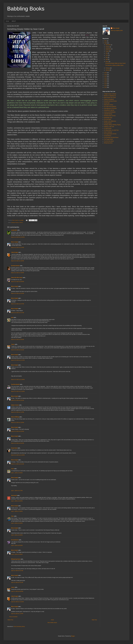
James (13, 344)
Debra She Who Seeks (17, 278)
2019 (106, 73)
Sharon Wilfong (15, 417)
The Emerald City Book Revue (111, 137)
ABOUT (14, 21)
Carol (13, 469)
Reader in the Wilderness (110, 121)
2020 (106, 43)
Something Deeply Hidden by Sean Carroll (115, 63)
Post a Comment (13, 617)
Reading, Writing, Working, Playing (112, 125)
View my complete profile (117, 30)
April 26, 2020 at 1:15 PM (17, 614)
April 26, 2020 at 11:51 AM (17, 602)
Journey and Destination (110, 112)
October (108, 47)
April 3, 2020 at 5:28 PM (17, 523)
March (107, 62)
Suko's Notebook (108, 132)
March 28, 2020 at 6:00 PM (18, 282)
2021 (106, 41)
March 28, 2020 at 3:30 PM (18, 261)
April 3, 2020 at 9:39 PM (17, 535)
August (107, 51)
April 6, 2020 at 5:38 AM (17, 554)
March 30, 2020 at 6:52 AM (17, 400)
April (107, 59)
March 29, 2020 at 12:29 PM (18, 380)
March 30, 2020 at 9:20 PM (18, 431)
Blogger (73, 636)
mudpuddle (14, 230)
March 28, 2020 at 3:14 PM (18, 248)
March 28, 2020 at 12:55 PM (18, 237)
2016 (106, 79)
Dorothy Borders (15, 266)
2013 (106, 85)
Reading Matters (108, 123)
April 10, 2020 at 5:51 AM (17, 582)
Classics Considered (109, 99)
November (108, 45)
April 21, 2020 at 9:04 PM (17, 591)
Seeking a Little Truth (109, 127)
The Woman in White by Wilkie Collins (114, 65)
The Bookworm (108, 136)
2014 (106, 83)
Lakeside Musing (108, 114)
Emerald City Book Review (110, 101)
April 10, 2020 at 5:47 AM (17, 571)
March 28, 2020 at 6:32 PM (18, 293)
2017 (106, 77)
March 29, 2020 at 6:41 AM (17, 350)
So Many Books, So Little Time (111, 130)
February (108, 68)
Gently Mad (107, 103)
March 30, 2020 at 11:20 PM (18, 455)
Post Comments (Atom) (19, 627)
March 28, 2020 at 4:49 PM (18, 273)
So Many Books (108, 128)
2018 (106, 75)
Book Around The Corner (110, 97)
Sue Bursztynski (15, 384)
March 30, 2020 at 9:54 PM (18, 443)
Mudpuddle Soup (108, 118)
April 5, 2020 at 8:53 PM (17, 545)
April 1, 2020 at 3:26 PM (17, 501)
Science (21, 222)
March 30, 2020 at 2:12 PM (18, 412)
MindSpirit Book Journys (110, 116)
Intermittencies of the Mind (110, 108)
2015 (106, 81)
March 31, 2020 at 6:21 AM (17, 464)
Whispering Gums (16, 559)
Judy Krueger (15, 252)
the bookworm (15, 540)
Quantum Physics (15, 222)
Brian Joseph (15, 242)
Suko (12, 516)
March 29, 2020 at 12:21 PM (18, 360)
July (107, 53)
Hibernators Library (109, 105)
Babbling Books (26, 9)
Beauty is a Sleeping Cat (110, 96)
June (107, 55)
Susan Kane (14, 448)
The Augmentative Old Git (110, 134)
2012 (106, 87)
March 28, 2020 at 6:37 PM (18, 304)
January (108, 70)
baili (12, 317)
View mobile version (52, 623)
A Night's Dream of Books (110, 94)
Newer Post (10, 620)
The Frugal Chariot (108, 139)
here (87, 35)
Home (7, 21)
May (107, 57)
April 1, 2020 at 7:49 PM (17, 511)
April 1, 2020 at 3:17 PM (17, 491)
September (108, 49)
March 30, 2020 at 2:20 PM (18, 423)
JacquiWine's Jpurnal (109, 110)
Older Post (94, 620)
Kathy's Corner (15, 405)
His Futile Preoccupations (110, 107)
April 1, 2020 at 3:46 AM (17, 473)
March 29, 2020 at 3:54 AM (17, 340)
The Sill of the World (109, 141)
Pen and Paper (108, 119)
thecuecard (14, 495)
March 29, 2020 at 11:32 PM (18, 391)
